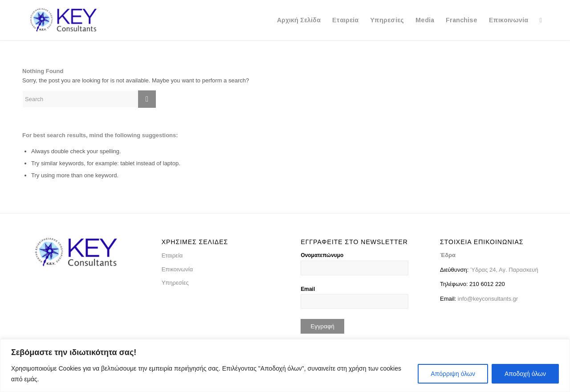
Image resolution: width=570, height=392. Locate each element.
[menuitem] (299, 20)
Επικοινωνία (177, 269)
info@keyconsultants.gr (488, 299)
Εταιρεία (172, 255)
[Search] (541, 20)
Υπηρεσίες (175, 283)
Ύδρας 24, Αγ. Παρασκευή (503, 270)
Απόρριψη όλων (453, 374)
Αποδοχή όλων (525, 374)
